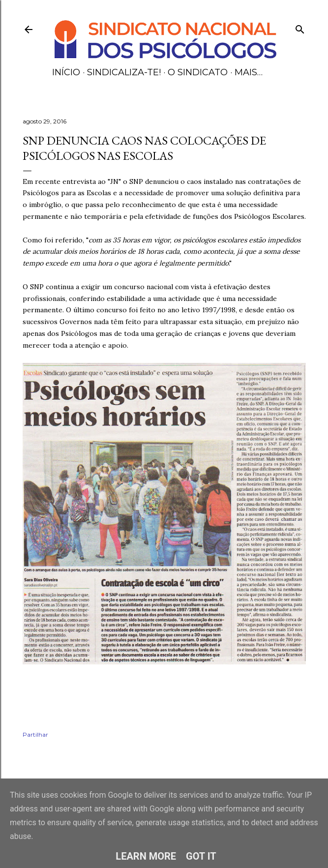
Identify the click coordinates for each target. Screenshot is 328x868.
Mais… (249, 72)
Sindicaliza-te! (124, 72)
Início (66, 72)
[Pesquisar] (300, 27)
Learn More (146, 856)
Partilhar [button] (35, 734)
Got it (201, 856)
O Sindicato (198, 72)
